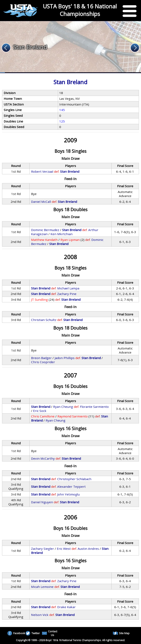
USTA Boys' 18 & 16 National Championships (80, 10)
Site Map (121, 633)
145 (62, 110)
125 (62, 121)
